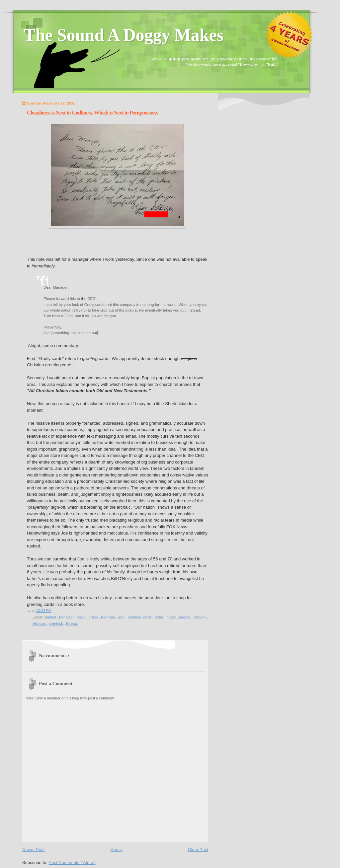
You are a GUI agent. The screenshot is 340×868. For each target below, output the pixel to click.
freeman (108, 617)
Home (116, 850)
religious (39, 623)
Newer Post (33, 850)
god (122, 617)
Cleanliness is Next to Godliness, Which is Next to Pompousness (92, 113)
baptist (51, 617)
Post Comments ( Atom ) (72, 863)
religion (200, 617)
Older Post (198, 850)
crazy (94, 617)
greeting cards (140, 617)
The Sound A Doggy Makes (124, 35)
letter (160, 617)
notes (171, 617)
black (82, 617)
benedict (67, 617)
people (185, 617)
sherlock (56, 623)
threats (72, 623)
